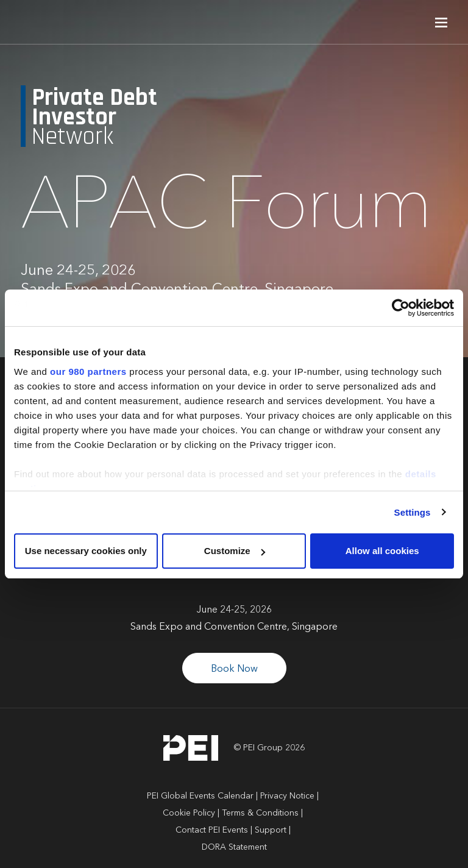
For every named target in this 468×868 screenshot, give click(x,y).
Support (271, 830)
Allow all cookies (382, 551)
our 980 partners (88, 372)
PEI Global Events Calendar (200, 796)
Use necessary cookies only (86, 551)
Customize (235, 551)
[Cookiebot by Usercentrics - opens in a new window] (401, 308)
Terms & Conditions (260, 813)
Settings (413, 512)
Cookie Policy (189, 813)
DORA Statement (234, 847)
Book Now (234, 669)
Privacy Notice (287, 796)
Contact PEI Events (212, 830)
